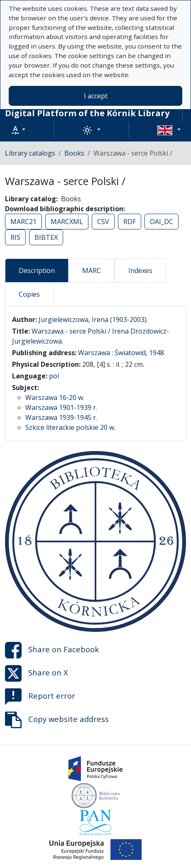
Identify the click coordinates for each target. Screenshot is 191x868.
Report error (40, 697)
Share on (52, 650)
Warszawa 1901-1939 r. (61, 407)
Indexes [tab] (140, 271)
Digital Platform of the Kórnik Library (87, 113)
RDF (130, 222)
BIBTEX (46, 237)
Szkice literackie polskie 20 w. (70, 427)
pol (54, 376)
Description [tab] (37, 271)
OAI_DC (162, 222)
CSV (103, 222)
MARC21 (23, 222)
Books (74, 153)
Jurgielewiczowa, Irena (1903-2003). (93, 319)
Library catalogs (30, 153)
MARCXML (67, 222)
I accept (96, 96)
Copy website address (57, 720)
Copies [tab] (29, 294)
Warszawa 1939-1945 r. (61, 417)
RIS (15, 237)
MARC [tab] (92, 271)
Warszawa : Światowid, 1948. (122, 353)
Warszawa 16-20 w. (55, 397)
